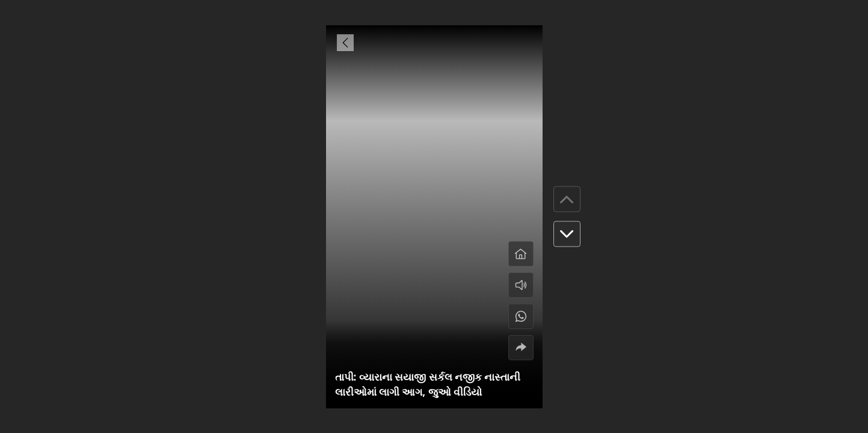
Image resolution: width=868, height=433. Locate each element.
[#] (521, 316)
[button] (567, 234)
